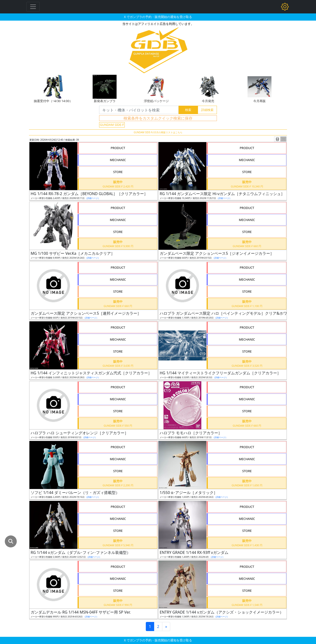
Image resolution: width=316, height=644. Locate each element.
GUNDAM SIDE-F (112, 125)
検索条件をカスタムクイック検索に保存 (158, 118)
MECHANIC (118, 160)
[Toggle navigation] (33, 7)
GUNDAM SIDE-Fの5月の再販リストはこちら (158, 132)
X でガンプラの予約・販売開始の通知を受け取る (158, 17)
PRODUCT (118, 148)
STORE (118, 172)
